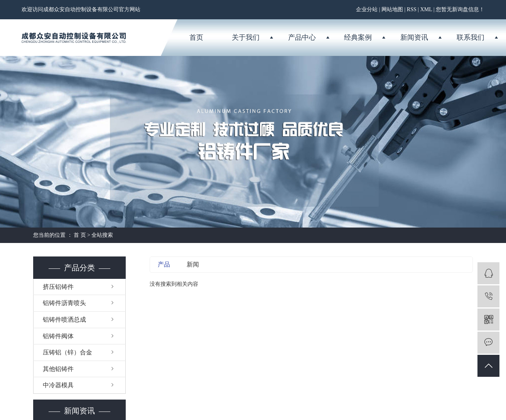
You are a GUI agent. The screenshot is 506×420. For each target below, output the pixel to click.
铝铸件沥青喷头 (64, 303)
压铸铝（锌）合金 (67, 352)
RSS (412, 9)
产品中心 (302, 37)
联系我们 (471, 37)
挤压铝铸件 (58, 287)
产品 (164, 264)
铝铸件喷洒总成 (64, 320)
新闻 (193, 264)
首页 (196, 37)
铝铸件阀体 (58, 336)
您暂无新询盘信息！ (460, 9)
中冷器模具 (58, 385)
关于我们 (246, 37)
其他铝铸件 (58, 369)
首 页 (80, 235)
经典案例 (358, 37)
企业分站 (367, 9)
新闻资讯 (414, 37)
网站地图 (392, 9)
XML (426, 9)
